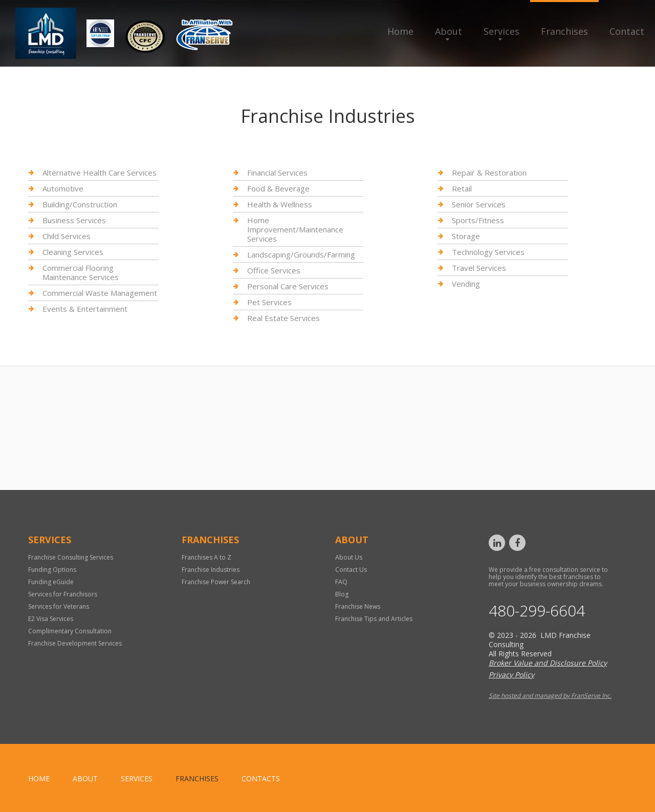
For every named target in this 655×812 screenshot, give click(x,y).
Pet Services (269, 302)
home (39, 778)
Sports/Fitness (478, 220)
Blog (342, 594)
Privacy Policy (511, 675)
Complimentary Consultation (70, 631)
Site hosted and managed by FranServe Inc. (550, 696)
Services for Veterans (59, 606)
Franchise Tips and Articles (374, 619)
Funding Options (52, 570)
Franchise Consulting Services (71, 557)
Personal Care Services (288, 286)
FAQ (341, 582)
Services (501, 31)
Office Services (274, 270)
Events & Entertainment (85, 309)
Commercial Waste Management (100, 293)
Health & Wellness (280, 204)
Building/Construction (80, 204)
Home (400, 31)
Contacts (261, 778)
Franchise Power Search (216, 582)
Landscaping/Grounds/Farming (301, 254)
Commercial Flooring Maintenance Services (81, 272)
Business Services (74, 220)
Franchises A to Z (206, 557)
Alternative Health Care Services (100, 173)
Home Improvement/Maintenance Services (295, 229)
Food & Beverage (278, 188)
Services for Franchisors (63, 594)
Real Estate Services (283, 318)
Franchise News (358, 606)
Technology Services (488, 252)
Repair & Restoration (489, 173)
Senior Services (479, 204)
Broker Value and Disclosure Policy (548, 663)
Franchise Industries (211, 570)
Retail (462, 188)
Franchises (564, 31)
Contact (627, 31)
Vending (466, 284)
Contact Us (351, 570)
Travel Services (479, 268)
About (449, 31)
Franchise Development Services (75, 643)
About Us (349, 557)
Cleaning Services (73, 252)
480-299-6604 (537, 611)
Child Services (67, 236)
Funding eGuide (51, 582)
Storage (466, 236)
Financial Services (277, 173)
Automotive (63, 188)
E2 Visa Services (51, 619)
